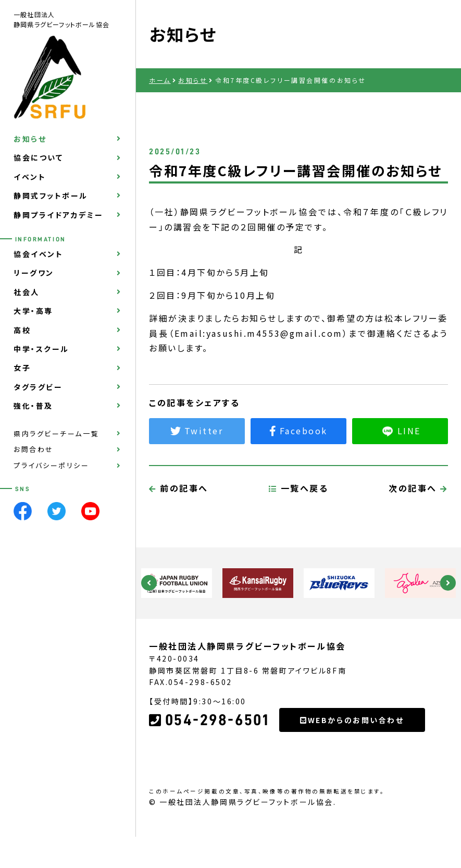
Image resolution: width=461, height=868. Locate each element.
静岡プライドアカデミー (58, 215)
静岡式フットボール (51, 195)
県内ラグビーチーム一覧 (56, 433)
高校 (22, 330)
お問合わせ (34, 449)
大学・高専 (33, 311)
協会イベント (38, 254)
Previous (149, 583)
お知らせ (30, 139)
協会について (38, 157)
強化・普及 (33, 406)
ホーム (160, 80)
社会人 (27, 292)
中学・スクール (41, 349)
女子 (22, 368)
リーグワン (34, 273)
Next (448, 583)
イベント (30, 177)
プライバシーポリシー (52, 465)
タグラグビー (38, 387)
